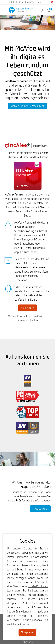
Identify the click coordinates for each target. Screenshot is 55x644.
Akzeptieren (27, 632)
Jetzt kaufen (28, 308)
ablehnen (42, 616)
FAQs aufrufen (40, 509)
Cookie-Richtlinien (38, 586)
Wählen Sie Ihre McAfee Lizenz (28, 106)
